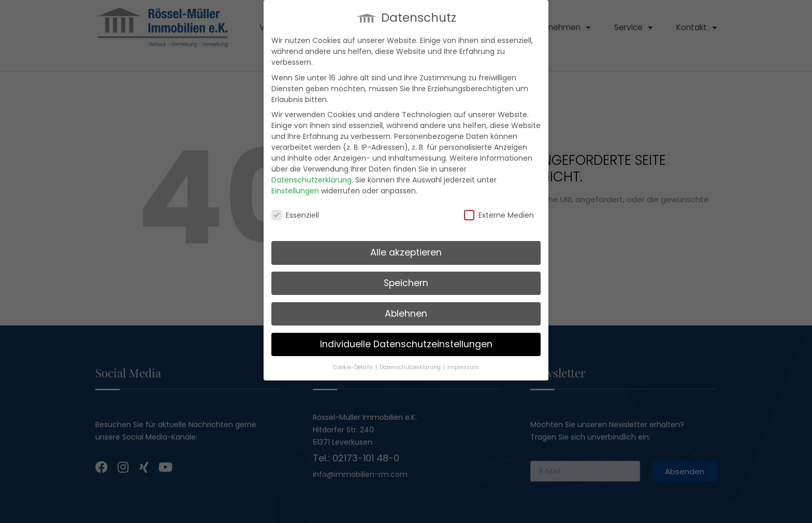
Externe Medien (499, 215)
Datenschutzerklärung (311, 179)
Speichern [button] (406, 282)
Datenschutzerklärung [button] (411, 367)
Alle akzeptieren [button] (406, 252)
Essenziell (295, 215)
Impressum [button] (463, 367)
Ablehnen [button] (406, 313)
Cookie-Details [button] (354, 367)
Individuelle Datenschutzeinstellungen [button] (406, 344)
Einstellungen (295, 190)
